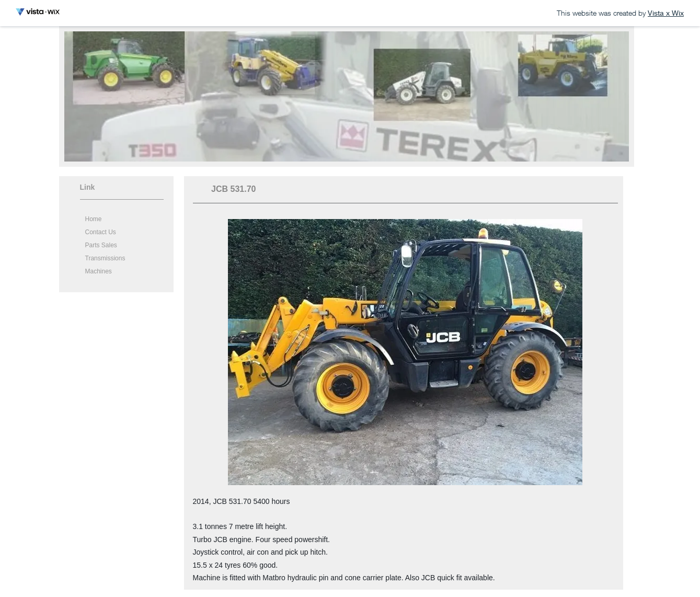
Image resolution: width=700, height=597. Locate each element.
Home (94, 219)
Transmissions (105, 258)
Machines (99, 271)
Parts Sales (101, 245)
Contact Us (101, 232)
